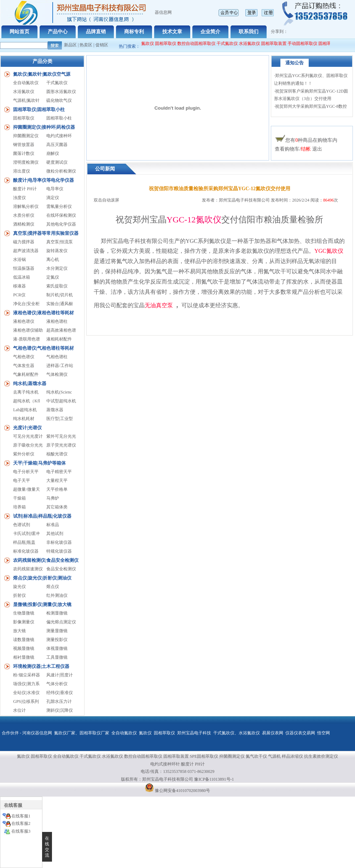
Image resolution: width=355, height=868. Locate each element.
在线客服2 (21, 823)
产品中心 (58, 32)
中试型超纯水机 (61, 401)
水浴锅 (19, 260)
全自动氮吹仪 (145, 43)
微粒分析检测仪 (61, 171)
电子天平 (22, 480)
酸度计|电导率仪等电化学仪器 (43, 180)
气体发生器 (24, 366)
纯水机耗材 (24, 419)
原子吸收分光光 (28, 445)
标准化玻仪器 (26, 551)
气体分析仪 (57, 684)
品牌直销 (96, 32)
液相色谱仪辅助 (28, 330)
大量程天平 (57, 480)
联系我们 (249, 32)
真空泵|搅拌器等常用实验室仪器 (46, 233)
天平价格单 (57, 489)
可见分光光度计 (28, 436)
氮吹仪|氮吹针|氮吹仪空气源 (42, 74)
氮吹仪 (145, 733)
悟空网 (324, 733)
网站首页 (19, 32)
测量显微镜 (57, 631)
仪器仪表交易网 (300, 733)
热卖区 (86, 45)
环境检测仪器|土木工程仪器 (41, 666)
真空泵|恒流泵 (59, 242)
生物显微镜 (24, 613)
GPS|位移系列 (26, 701)
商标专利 (134, 32)
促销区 (102, 45)
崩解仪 (53, 153)
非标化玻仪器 (59, 542)
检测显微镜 (57, 613)
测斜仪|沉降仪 (59, 710)
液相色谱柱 (57, 321)
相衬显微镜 (24, 657)
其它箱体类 (57, 507)
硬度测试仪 (57, 162)
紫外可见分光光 (61, 436)
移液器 (19, 286)
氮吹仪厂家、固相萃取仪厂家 (82, 733)
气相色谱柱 (57, 357)
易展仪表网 (273, 733)
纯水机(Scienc (59, 392)
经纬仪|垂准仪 (59, 693)
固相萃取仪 (170, 43)
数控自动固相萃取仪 (200, 43)
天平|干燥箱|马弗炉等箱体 (39, 463)
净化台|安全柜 (26, 304)
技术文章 (172, 32)
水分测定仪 (57, 268)
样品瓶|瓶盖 (24, 542)
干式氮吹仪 (231, 43)
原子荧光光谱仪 (61, 445)
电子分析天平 (26, 472)
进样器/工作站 (60, 366)
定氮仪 (53, 277)
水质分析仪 (24, 215)
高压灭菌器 (57, 145)
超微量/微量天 (26, 489)
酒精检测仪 (24, 224)
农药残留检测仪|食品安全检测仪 (46, 560)
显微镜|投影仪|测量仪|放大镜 (42, 604)
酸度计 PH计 (25, 189)
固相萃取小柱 (59, 118)
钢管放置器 (24, 145)
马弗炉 (53, 498)
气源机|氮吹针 (26, 100)
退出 (317, 149)
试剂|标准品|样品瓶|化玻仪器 (42, 516)
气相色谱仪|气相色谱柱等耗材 (43, 348)
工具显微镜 (57, 657)
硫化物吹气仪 (59, 100)
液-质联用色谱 (27, 339)
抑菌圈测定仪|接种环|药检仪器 (44, 127)
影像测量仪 (24, 622)
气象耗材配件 (26, 374)
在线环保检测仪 (61, 215)
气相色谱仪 (24, 357)
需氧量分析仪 (59, 206)
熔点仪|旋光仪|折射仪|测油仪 (42, 578)
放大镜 (19, 631)
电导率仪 (55, 189)
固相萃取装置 (278, 43)
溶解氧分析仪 (26, 206)
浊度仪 (19, 198)
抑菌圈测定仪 (26, 136)
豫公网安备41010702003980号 (182, 791)
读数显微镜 (24, 640)
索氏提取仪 (57, 286)
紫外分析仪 (24, 454)
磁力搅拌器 (24, 242)
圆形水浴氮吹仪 (61, 92)
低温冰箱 (22, 277)
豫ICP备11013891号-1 (214, 779)
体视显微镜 (57, 648)
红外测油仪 (57, 595)
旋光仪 (19, 587)
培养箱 (19, 507)
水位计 (19, 710)
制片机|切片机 (59, 295)
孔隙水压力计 (59, 701)
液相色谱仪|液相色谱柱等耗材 (43, 313)
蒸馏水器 (55, 410)
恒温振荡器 (24, 268)
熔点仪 (53, 587)
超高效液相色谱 (61, 330)
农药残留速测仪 (28, 569)
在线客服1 (21, 816)
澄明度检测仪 (26, 162)
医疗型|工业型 (59, 419)
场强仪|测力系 (26, 684)
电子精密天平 (59, 472)
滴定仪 (53, 198)
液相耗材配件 (59, 339)
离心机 (53, 260)
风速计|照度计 (59, 675)
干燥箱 (19, 498)
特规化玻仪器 (59, 551)
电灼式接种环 (59, 136)
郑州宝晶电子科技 (194, 733)
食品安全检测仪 (61, 569)
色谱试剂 (22, 525)
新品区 (70, 45)
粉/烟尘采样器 (26, 675)
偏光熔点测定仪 (61, 622)
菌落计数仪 (24, 153)
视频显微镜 (24, 648)
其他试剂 (55, 534)
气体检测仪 (57, 374)
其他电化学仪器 (61, 224)
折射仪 (19, 595)
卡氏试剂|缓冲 (26, 534)
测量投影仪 (57, 640)
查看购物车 (287, 149)
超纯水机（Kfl (27, 401)
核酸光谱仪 (57, 454)
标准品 (53, 525)
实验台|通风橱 (59, 304)
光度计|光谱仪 (27, 428)
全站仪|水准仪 (26, 693)
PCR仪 (19, 295)
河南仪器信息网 (37, 733)
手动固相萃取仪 (306, 43)
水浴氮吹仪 (253, 43)
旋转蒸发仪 (57, 251)
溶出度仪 (22, 171)
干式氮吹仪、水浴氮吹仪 (237, 733)
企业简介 (210, 32)
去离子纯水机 (26, 392)
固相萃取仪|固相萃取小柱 (39, 109)
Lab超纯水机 (25, 410)
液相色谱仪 (24, 321)
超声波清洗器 (26, 251)
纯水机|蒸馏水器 (30, 383)
